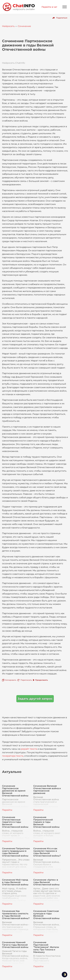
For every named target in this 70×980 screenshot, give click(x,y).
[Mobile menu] (64, 7)
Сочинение (24, 26)
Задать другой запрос (35, 699)
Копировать (11, 680)
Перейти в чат (49, 7)
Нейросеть (8, 26)
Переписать (26, 680)
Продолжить (42, 680)
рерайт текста (29, 749)
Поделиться (62, 18)
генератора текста (13, 756)
